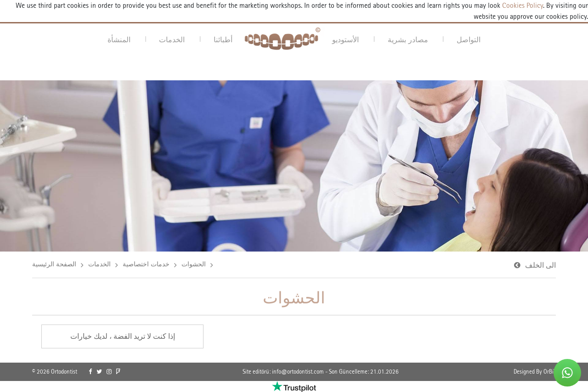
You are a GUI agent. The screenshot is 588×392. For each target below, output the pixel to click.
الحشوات (194, 264)
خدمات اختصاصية (146, 264)
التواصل (469, 39)
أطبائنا (223, 39)
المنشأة (119, 39)
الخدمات (172, 39)
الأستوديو (345, 39)
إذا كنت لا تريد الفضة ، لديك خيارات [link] (123, 336)
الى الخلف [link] (540, 266)
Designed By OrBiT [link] (535, 372)
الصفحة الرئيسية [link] (54, 264)
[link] (90, 372)
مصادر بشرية (408, 39)
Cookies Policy (522, 5)
